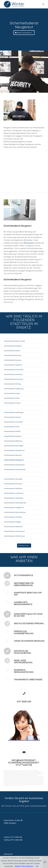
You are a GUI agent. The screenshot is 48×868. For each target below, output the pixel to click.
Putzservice (30, 771)
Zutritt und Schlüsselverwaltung (9, 780)
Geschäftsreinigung (24, 770)
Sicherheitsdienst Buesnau (13, 360)
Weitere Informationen (24, 866)
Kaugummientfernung (8, 775)
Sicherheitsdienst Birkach (12, 351)
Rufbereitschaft (20, 784)
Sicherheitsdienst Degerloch (13, 365)
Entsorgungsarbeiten (16, 781)
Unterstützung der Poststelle (32, 781)
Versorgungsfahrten (8, 781)
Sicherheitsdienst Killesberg (13, 441)
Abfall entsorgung (31, 772)
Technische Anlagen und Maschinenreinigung (23, 778)
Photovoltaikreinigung (15, 777)
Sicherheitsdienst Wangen (12, 522)
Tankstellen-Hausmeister (32, 777)
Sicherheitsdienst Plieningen (13, 479)
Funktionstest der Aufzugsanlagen (10, 784)
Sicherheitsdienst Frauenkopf (14, 379)
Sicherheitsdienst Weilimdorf (13, 527)
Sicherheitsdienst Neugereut (14, 460)
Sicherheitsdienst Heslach (12, 417)
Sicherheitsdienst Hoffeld (12, 431)
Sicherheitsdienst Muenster (13, 455)
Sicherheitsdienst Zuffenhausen (14, 536)
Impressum (8, 854)
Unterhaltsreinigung (7, 778)
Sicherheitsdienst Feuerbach (13, 374)
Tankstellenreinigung (16, 773)
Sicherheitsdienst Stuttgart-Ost (14, 507)
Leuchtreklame (15, 776)
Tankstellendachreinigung (8, 774)
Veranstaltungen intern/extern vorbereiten (31, 781)
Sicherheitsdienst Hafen (12, 398)
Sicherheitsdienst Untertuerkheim (15, 512)
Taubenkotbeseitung (15, 772)
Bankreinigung (18, 770)
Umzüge (21, 781)
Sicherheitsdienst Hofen (12, 427)
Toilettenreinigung (14, 771)
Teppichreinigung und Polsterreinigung (35, 774)
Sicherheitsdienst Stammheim (14, 498)
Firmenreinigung (12, 770)
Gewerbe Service (21, 771)
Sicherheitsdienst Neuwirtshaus (14, 465)
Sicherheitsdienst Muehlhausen (14, 450)
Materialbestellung (31, 782)
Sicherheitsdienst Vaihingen (13, 517)
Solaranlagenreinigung (23, 777)
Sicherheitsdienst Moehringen (14, 446)
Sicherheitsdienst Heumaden (13, 422)
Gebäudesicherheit (33, 783)
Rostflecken (20, 775)
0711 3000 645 (24, 702)
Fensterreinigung (30, 779)
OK (37, 866)
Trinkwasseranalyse (23, 772)
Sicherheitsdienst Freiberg (12, 384)
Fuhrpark (25, 782)
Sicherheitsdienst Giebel (12, 393)
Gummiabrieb (22, 775)
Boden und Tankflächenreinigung (26, 773)
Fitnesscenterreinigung (38, 779)
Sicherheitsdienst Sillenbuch (13, 488)
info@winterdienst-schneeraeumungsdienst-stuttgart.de (24, 763)
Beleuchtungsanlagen (22, 776)
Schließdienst (6, 785)
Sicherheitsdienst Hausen (12, 403)
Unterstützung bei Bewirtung (28, 784)
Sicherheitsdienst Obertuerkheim (15, 469)
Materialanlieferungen (40, 780)
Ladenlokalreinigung (7, 771)
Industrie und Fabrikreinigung (33, 770)
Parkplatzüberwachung (39, 785)
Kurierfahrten (18, 780)
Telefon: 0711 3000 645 (13, 837)
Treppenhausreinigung (33, 775)
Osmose (13, 778)
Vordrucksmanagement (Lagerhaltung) (16, 782)
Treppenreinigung (26, 775)
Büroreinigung (6, 770)
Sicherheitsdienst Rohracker (13, 484)
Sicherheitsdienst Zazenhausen (14, 531)
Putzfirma (38, 776)
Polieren (38, 775)
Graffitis (41, 775)
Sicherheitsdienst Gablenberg (14, 389)
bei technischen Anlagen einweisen (29, 785)
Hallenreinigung (37, 772)
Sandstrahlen (27, 775)
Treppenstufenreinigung (8, 776)
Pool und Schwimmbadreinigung (37, 778)
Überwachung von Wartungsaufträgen (22, 783)
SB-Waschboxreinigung (36, 773)
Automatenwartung (22, 781)
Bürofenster (29, 776)
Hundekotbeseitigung (7, 772)
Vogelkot (5, 775)
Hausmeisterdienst (16, 779)
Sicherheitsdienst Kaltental (13, 436)
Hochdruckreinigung (15, 775)
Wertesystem (29, 243)
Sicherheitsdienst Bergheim (13, 346)
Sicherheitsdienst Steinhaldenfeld (15, 503)
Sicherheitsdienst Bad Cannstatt (14, 341)
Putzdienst (34, 776)
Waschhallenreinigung (17, 774)
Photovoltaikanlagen (7, 777)
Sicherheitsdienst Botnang (12, 355)
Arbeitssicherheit (40, 783)
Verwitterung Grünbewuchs (12, 775)
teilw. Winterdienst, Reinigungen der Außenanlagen (12, 786)
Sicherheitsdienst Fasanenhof (14, 370)
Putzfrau (26, 771)
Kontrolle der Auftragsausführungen (15, 785)
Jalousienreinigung (23, 779)
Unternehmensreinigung (37, 771)
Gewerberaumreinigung (8, 779)
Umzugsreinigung (41, 777)
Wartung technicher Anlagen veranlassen (28, 780)
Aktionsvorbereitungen (38, 784)
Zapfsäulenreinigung (25, 774)
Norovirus (42, 776)
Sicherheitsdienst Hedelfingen (14, 412)
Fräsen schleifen (33, 775)
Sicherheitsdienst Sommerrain (14, 493)
